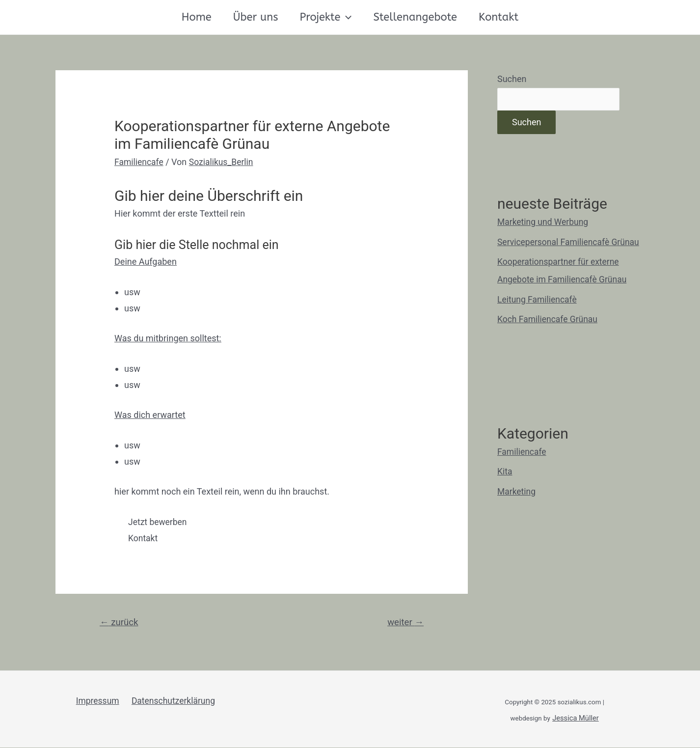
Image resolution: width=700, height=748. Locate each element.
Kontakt (498, 17)
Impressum (98, 702)
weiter (404, 623)
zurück (120, 623)
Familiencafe (140, 162)
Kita (505, 472)
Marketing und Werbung (544, 222)
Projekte (326, 17)
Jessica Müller (576, 719)
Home (197, 17)
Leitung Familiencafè (538, 300)
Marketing (517, 492)
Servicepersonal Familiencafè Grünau (570, 242)
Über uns (256, 17)
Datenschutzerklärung (172, 702)
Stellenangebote (415, 17)
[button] (159, 522)
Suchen (512, 79)
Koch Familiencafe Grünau (549, 319)
